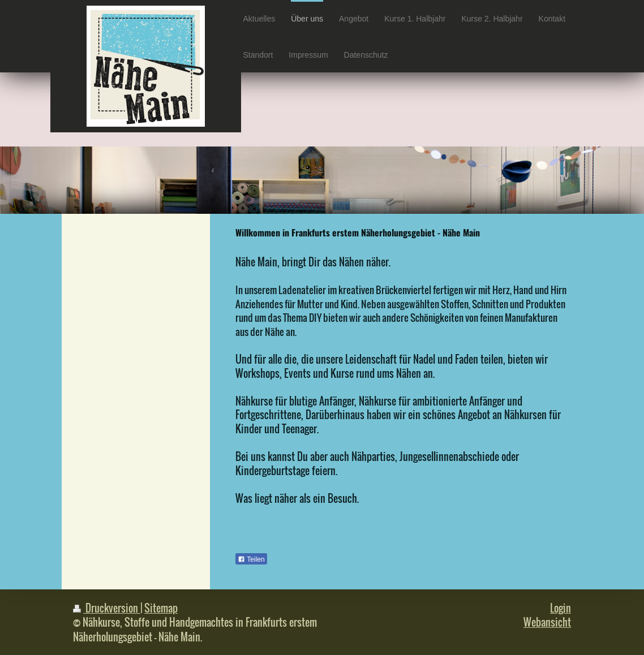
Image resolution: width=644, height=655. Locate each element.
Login (561, 608)
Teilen (251, 559)
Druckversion (107, 608)
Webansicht (547, 622)
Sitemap (161, 608)
